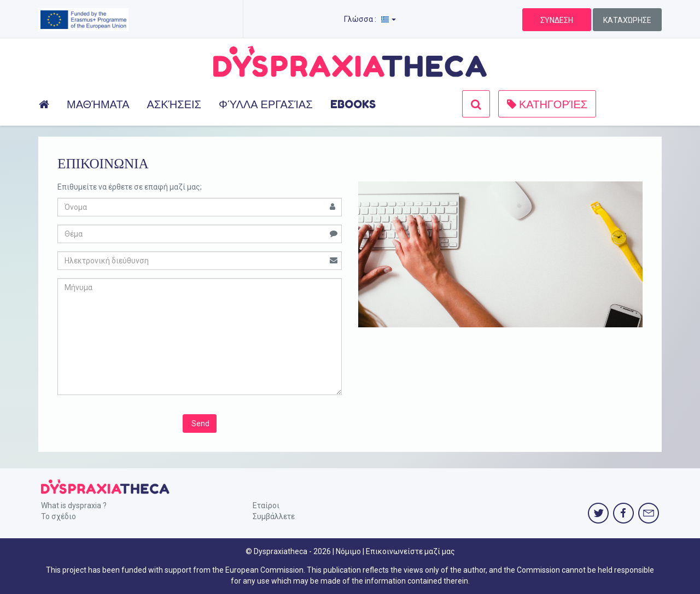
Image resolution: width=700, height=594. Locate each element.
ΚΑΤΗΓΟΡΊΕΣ (547, 104)
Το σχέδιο (59, 516)
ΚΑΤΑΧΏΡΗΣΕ (627, 20)
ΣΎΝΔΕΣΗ (557, 20)
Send (200, 424)
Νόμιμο (348, 551)
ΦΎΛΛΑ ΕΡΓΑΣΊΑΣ (266, 104)
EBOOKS (353, 104)
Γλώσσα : (370, 19)
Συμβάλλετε (274, 516)
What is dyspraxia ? (74, 505)
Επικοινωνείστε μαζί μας (410, 551)
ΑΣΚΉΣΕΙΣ (174, 104)
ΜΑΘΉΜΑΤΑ (98, 104)
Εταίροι (266, 505)
